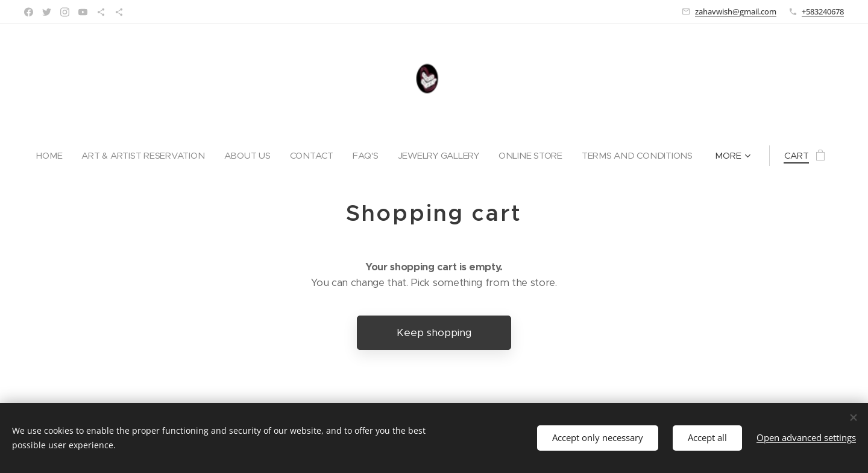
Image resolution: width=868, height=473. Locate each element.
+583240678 (823, 11)
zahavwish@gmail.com (736, 11)
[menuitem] (48, 156)
